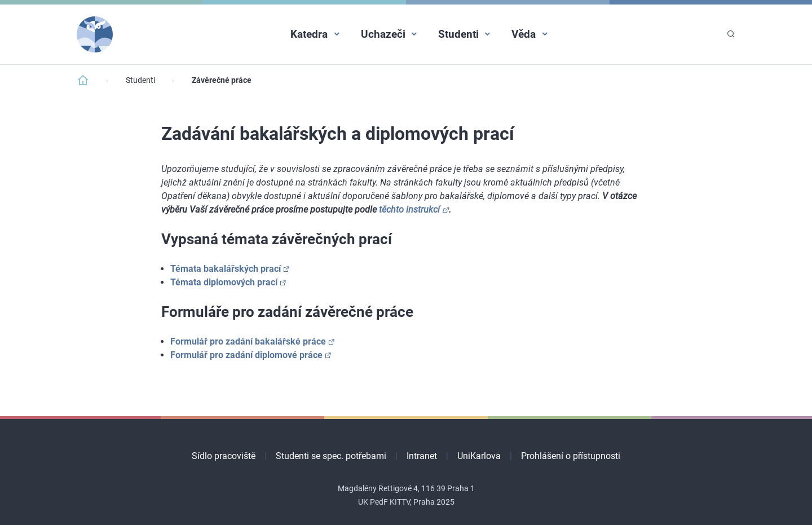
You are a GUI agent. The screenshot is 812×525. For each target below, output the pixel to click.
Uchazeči (383, 34)
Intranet (422, 456)
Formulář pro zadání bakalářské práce (248, 341)
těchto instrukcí (409, 209)
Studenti (458, 34)
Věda (524, 34)
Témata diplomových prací (224, 282)
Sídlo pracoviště (224, 456)
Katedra (309, 34)
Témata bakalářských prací (226, 269)
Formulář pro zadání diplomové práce (246, 355)
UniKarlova (479, 456)
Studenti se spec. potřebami (331, 456)
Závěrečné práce (222, 80)
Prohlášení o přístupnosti (571, 456)
